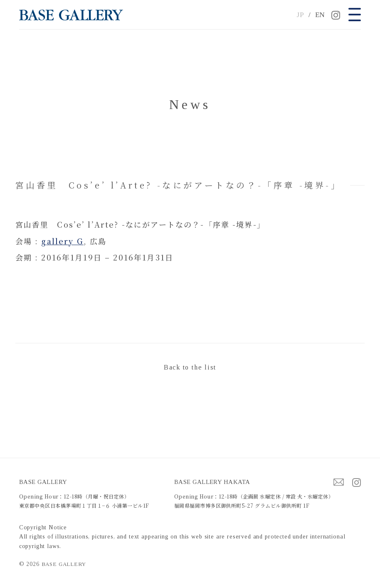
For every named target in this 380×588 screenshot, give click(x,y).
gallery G (62, 241)
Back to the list (190, 367)
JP (300, 15)
